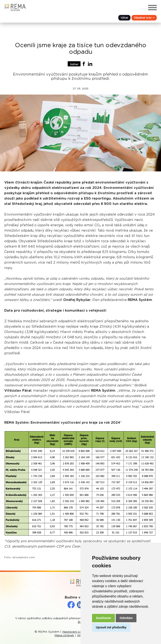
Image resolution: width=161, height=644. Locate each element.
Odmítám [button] (126, 618)
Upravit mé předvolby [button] (111, 627)
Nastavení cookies (76, 632)
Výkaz (124, 18)
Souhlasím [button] (103, 618)
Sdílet (74, 65)
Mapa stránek (64, 635)
